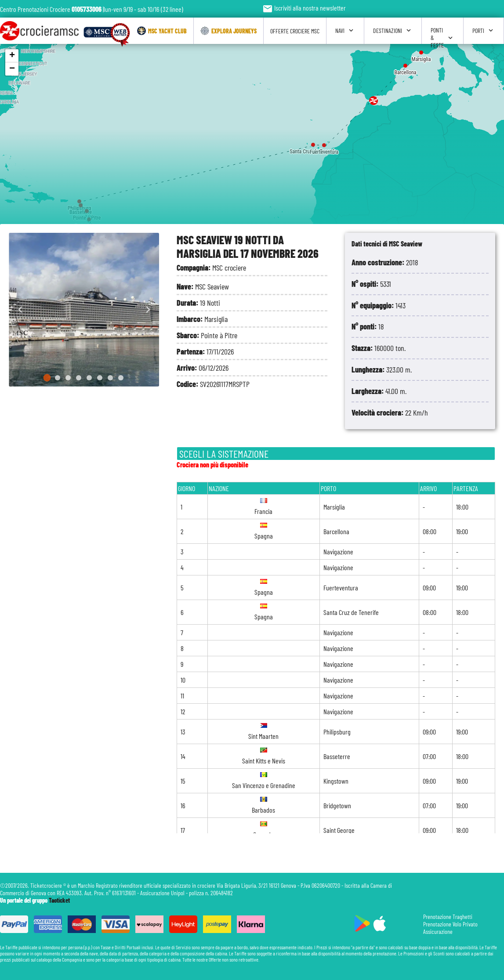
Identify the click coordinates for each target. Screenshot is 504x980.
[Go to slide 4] (79, 378)
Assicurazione (438, 931)
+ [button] (12, 56)
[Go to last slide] (20, 310)
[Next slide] (147, 310)
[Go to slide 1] (47, 378)
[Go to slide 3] (68, 378)
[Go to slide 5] (89, 378)
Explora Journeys (228, 31)
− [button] (12, 69)
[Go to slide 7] (110, 378)
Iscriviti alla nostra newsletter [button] (304, 8)
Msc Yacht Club (162, 31)
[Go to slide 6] (100, 378)
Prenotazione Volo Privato (450, 924)
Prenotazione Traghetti (448, 917)
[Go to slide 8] (121, 378)
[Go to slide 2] (58, 378)
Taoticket (59, 900)
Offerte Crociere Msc (295, 31)
